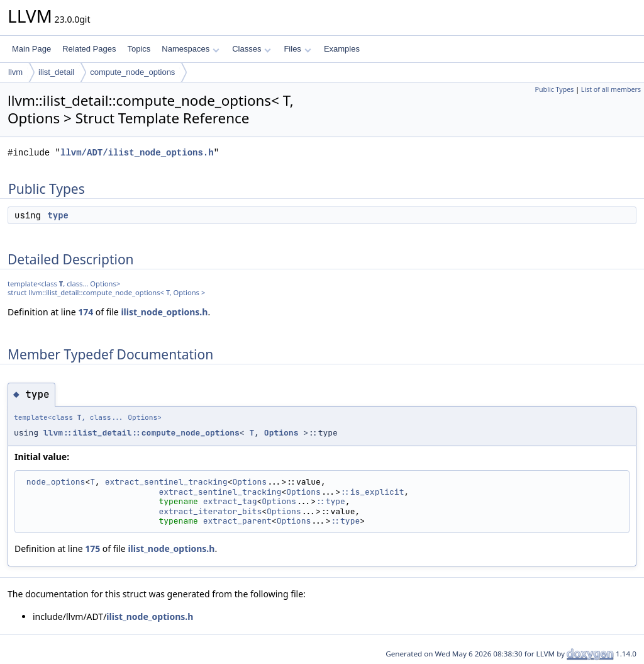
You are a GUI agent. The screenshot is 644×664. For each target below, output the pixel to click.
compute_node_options (132, 72)
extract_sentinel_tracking (166, 482)
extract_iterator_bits (210, 511)
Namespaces (190, 49)
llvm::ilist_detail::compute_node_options (142, 433)
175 (92, 549)
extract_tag (230, 501)
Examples (342, 49)
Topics (139, 49)
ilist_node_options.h (164, 312)
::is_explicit (372, 492)
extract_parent (237, 521)
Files (297, 49)
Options (281, 433)
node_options (56, 482)
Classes (252, 49)
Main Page (31, 49)
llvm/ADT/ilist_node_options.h (137, 153)
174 (86, 312)
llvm (15, 72)
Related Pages (89, 49)
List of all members (611, 89)
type (58, 215)
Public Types (555, 89)
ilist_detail (56, 72)
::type (330, 501)
